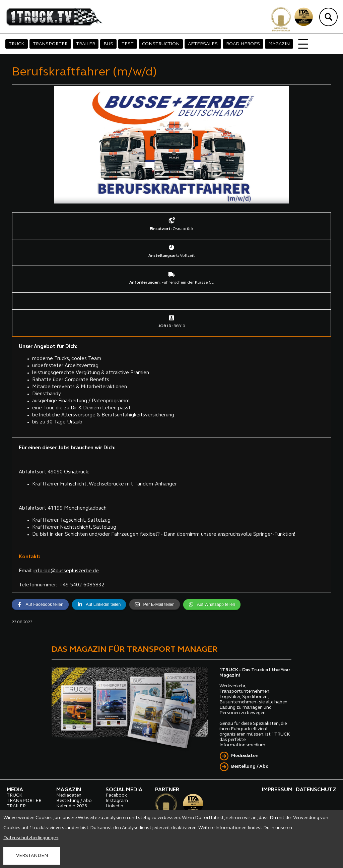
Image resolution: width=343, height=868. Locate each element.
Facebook (116, 795)
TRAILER (86, 44)
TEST (128, 44)
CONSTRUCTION (161, 44)
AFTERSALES (203, 44)
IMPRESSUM (277, 790)
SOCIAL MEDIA (124, 790)
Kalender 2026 (72, 806)
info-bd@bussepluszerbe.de (66, 571)
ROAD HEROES (243, 44)
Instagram (117, 801)
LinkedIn (114, 806)
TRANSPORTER (50, 44)
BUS (108, 44)
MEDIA (15, 790)
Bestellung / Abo (250, 767)
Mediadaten (245, 756)
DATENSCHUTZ (316, 790)
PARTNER (167, 790)
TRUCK (17, 44)
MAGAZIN (279, 44)
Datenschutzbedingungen (31, 838)
